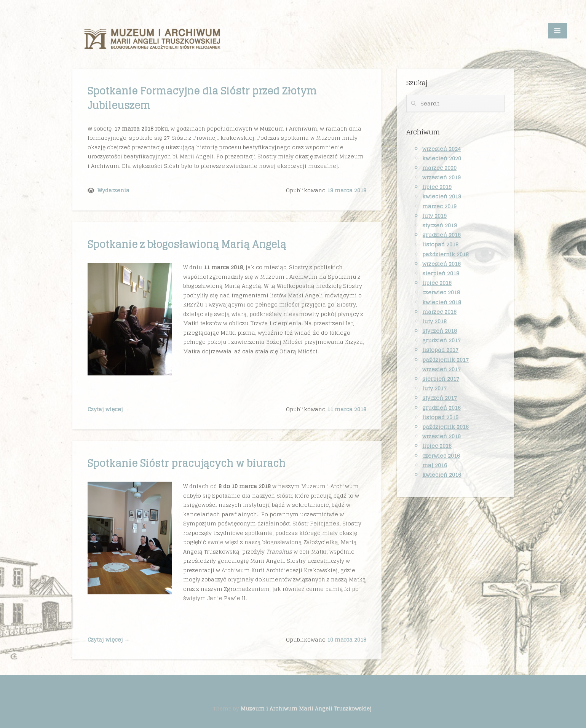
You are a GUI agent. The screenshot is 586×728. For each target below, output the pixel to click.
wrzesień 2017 (441, 369)
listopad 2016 (440, 417)
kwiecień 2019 (442, 196)
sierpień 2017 (441, 379)
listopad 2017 (440, 350)
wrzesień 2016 (441, 436)
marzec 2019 (439, 206)
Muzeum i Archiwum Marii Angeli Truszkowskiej (306, 709)
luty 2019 (434, 216)
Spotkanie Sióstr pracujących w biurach (187, 463)
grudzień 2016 (441, 408)
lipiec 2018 (437, 283)
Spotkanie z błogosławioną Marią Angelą (187, 244)
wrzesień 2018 (441, 264)
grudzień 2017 (441, 340)
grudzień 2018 (441, 235)
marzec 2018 (439, 312)
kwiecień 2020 (442, 158)
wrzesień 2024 (441, 149)
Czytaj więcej (109, 409)
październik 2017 (445, 360)
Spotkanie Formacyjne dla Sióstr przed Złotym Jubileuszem (202, 98)
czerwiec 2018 (441, 292)
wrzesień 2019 (441, 177)
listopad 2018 (440, 244)
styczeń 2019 (440, 225)
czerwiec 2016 (441, 456)
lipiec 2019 (437, 187)
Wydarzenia (113, 190)
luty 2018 (434, 321)
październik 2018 (445, 254)
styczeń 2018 (440, 331)
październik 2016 (445, 427)
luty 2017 (434, 388)
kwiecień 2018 (442, 302)
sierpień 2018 (441, 273)
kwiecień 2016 (442, 475)
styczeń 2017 (440, 398)
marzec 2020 (439, 168)
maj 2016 (435, 465)
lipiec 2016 (437, 446)
